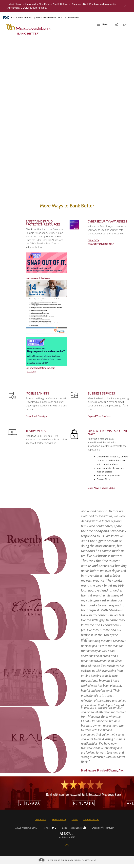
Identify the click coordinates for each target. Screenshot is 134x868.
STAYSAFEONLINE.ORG (101, 244)
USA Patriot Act (91, 819)
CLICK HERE (28, 8)
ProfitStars (110, 828)
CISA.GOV (93, 240)
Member (49, 828)
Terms (75, 819)
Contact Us (40, 819)
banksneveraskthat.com (38, 278)
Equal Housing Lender (74, 828)
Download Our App (36, 416)
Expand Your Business (99, 416)
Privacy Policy (59, 819)
